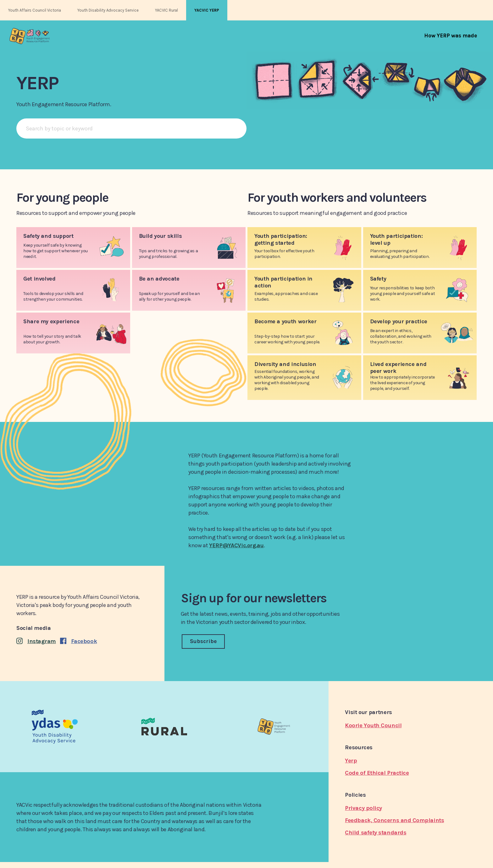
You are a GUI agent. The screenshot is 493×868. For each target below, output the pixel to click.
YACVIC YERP (207, 10)
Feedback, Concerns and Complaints (394, 820)
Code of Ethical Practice (377, 773)
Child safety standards (376, 833)
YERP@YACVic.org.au (236, 545)
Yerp (351, 761)
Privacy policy (363, 808)
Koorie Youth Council (373, 725)
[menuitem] (451, 35)
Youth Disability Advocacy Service (108, 10)
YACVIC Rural (166, 10)
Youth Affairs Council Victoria (35, 10)
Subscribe (203, 641)
